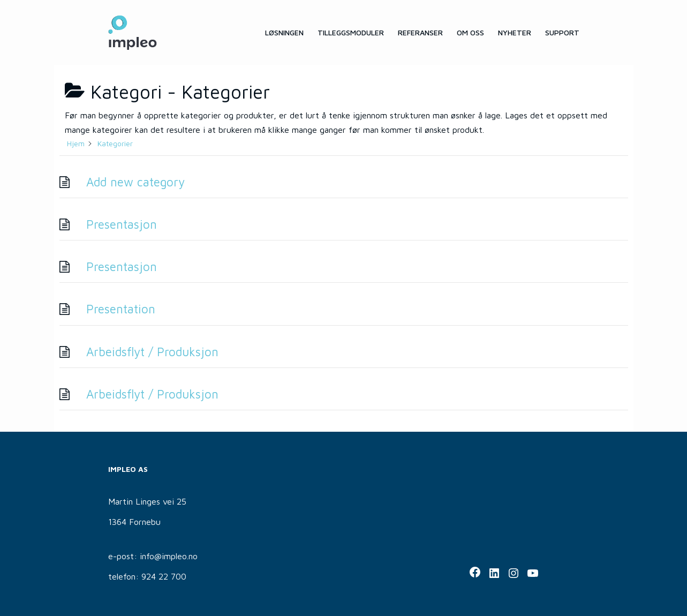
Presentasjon (122, 224)
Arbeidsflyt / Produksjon (152, 352)
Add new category (135, 182)
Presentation (121, 309)
